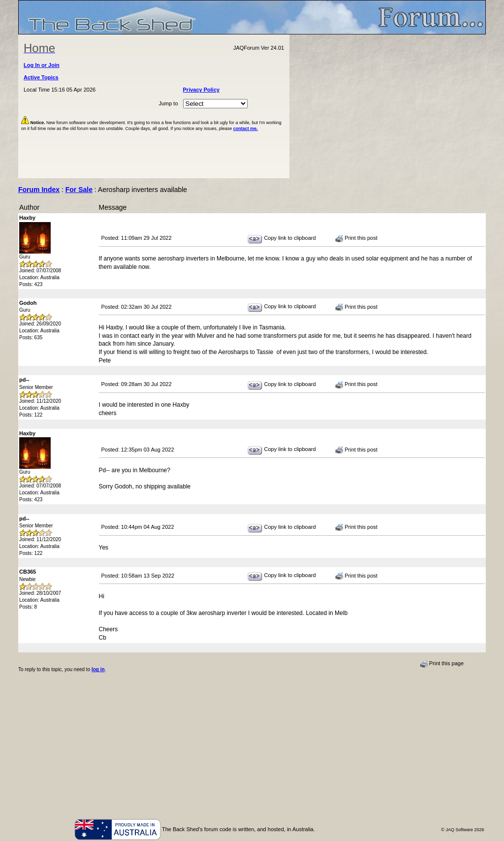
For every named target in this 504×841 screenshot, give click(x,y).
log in (98, 669)
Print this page (442, 664)
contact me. (246, 129)
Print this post (356, 238)
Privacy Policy (202, 90)
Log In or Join (42, 65)
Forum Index (39, 190)
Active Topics (41, 77)
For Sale (79, 190)
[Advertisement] (388, 106)
